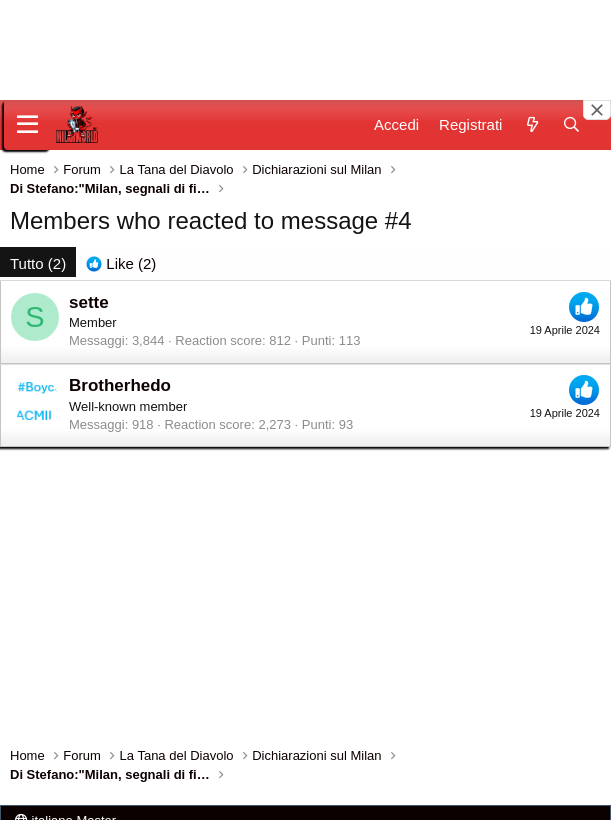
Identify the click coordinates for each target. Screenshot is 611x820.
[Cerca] (571, 124)
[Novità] (531, 124)
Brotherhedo (120, 385)
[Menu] (27, 125)
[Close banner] (597, 110)
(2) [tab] (38, 263)
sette (89, 302)
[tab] (121, 263)
